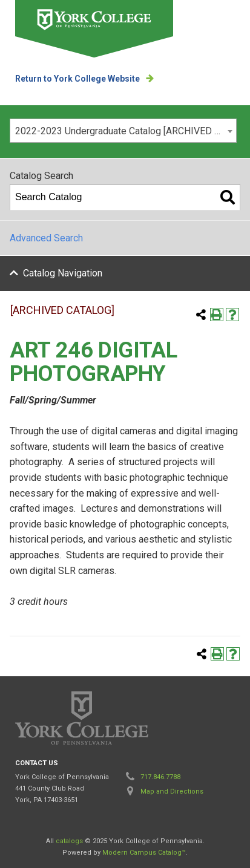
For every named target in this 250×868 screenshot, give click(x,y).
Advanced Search (46, 238)
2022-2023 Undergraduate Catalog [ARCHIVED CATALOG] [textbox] (126, 131)
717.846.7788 (160, 777)
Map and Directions (172, 791)
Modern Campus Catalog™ (144, 853)
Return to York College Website (77, 79)
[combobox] (123, 131)
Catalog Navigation (63, 273)
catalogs (69, 841)
